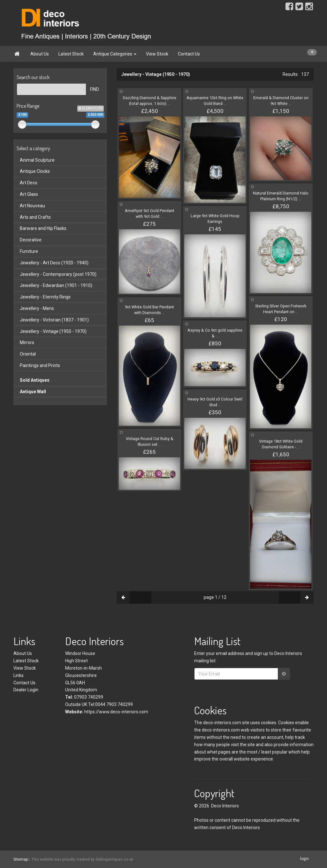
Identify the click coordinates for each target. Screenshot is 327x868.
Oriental (28, 354)
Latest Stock (71, 54)
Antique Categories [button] (115, 54)
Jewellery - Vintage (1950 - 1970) (53, 331)
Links (19, 675)
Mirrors (27, 342)
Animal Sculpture (37, 160)
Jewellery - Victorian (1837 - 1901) (54, 320)
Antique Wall (33, 392)
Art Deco (29, 183)
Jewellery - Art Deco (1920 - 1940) (54, 263)
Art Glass (29, 194)
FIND (95, 89)
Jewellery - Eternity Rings (45, 297)
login (304, 859)
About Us (40, 54)
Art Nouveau (32, 206)
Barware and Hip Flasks (43, 228)
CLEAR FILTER (91, 108)
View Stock (157, 54)
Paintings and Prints (40, 365)
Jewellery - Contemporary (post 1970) (58, 274)
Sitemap (21, 859)
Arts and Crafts (35, 217)
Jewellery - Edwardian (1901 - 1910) (56, 285)
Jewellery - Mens (37, 308)
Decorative (31, 240)
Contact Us (189, 54)
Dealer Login (26, 690)
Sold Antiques (35, 380)
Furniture (29, 251)
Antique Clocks (35, 171)
